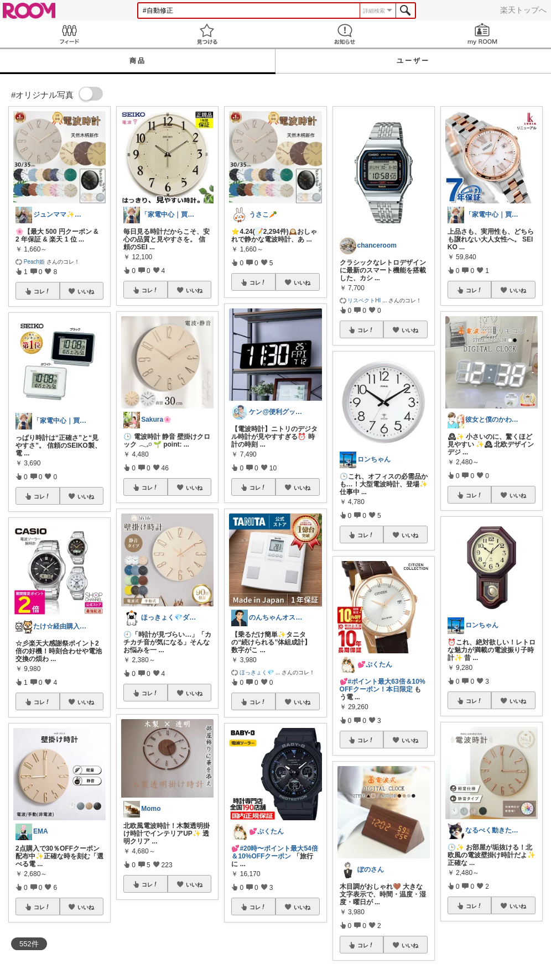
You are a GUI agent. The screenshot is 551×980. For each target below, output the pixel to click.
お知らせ (344, 34)
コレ (42, 291)
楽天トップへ (523, 10)
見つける (207, 34)
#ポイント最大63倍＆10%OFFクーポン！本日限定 (383, 685)
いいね (86, 291)
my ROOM (482, 34)
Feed (69, 34)
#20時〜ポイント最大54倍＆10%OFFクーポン (274, 852)
